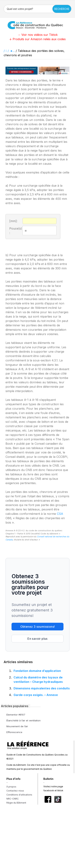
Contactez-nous (15, 791)
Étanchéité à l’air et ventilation (24, 720)
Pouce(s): (16, 231)
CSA (60, 514)
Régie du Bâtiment (16, 803)
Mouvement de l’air (17, 726)
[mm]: (13, 221)
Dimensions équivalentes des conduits (42, 688)
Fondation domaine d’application (37, 671)
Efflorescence (14, 732)
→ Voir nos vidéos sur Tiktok (38, 35)
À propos (11, 787)
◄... (12, 51)
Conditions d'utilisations (19, 795)
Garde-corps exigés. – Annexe (36, 695)
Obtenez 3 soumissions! (38, 627)
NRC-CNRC (13, 799)
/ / (7, 51)
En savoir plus (37, 639)
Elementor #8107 (16, 715)
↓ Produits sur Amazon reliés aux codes (37, 39)
